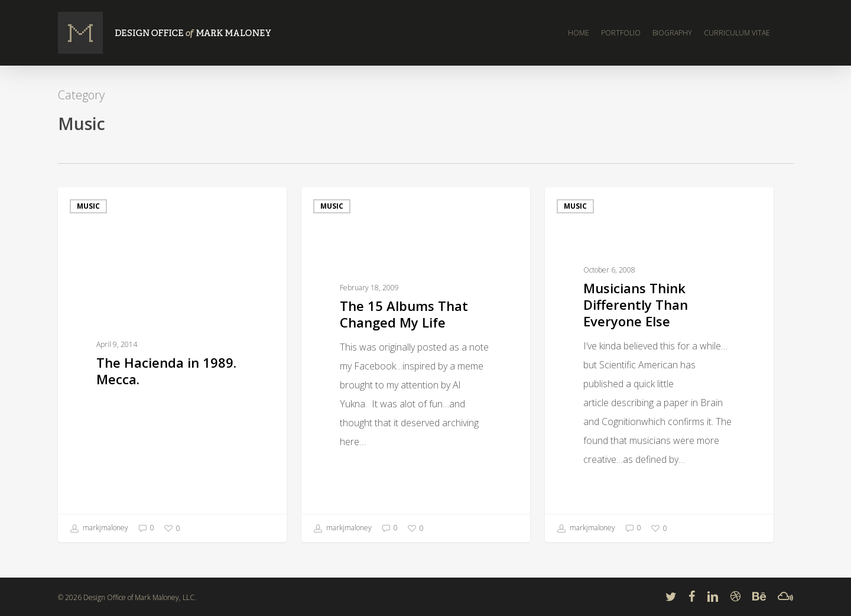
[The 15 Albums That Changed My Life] (416, 365)
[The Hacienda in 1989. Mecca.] (172, 365)
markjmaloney (99, 529)
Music (88, 206)
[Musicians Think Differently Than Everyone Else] (659, 365)
